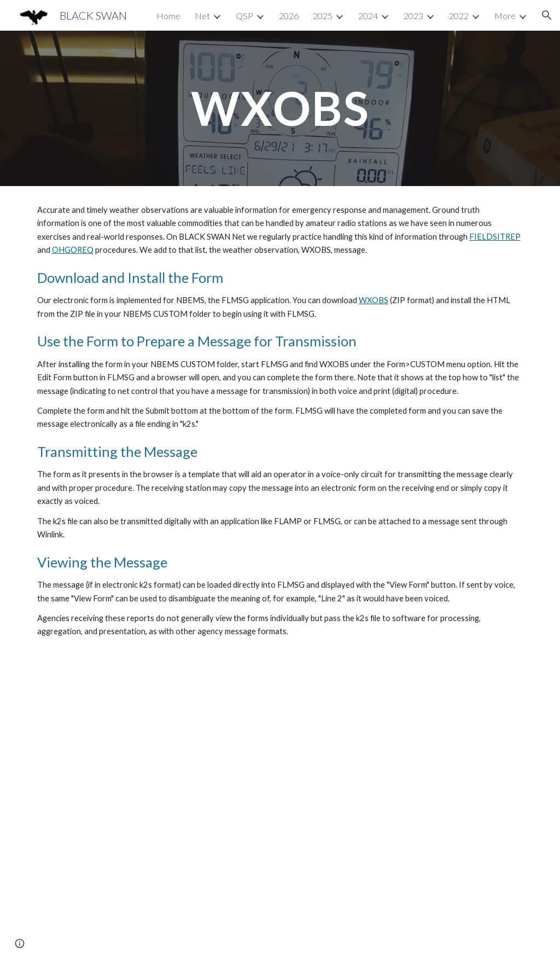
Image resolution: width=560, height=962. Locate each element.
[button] (547, 15)
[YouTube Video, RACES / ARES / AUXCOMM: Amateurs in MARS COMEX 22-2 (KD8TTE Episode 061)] (280, 809)
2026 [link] (289, 16)
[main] (280, 108)
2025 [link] (323, 16)
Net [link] (202, 16)
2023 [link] (413, 16)
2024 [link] (368, 16)
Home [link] (168, 16)
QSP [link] (244, 16)
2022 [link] (459, 16)
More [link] (505, 16)
